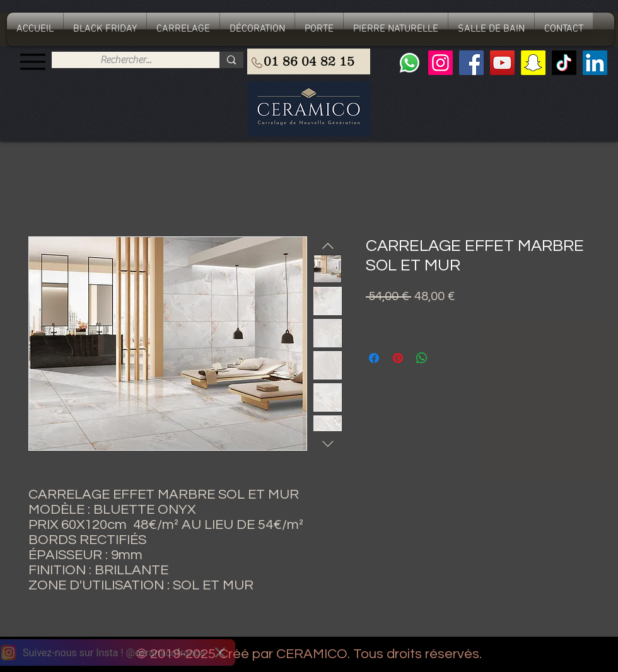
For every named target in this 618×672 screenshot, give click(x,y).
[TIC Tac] (564, 63)
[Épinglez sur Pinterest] (398, 358)
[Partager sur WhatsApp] (422, 358)
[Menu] (32, 61)
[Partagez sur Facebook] (374, 358)
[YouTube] (502, 63)
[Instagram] (440, 63)
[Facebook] (471, 63)
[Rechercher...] (126, 60)
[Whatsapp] (410, 63)
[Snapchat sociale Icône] (533, 63)
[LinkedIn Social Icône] (595, 63)
